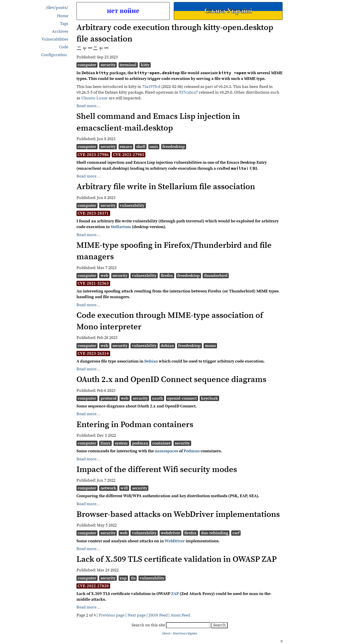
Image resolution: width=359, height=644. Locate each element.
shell (141, 147)
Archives (60, 31)
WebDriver (175, 541)
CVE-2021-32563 (93, 283)
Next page (137, 615)
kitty (145, 65)
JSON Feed (158, 615)
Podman (192, 451)
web (104, 276)
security (108, 65)
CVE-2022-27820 (93, 586)
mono (210, 346)
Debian (151, 361)
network (108, 488)
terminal (128, 65)
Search (219, 625)
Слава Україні (228, 11)
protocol (109, 398)
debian (167, 346)
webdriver (170, 533)
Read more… (88, 106)
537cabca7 (188, 92)
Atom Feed (180, 615)
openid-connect (182, 398)
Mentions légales (185, 633)
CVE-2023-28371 (93, 213)
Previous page (112, 615)
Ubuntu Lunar (95, 98)
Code (64, 47)
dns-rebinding (215, 533)
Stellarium (121, 227)
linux (106, 443)
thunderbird (216, 276)
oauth (158, 398)
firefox (167, 276)
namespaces (166, 451)
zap (123, 578)
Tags (64, 24)
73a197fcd (151, 87)
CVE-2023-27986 (93, 155)
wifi (124, 488)
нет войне (123, 11)
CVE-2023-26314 (93, 353)
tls (133, 578)
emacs (126, 147)
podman (140, 443)
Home (63, 16)
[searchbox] (188, 625)
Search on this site (171, 625)
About (166, 633)
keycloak (209, 398)
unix (154, 147)
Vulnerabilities (55, 39)
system (121, 443)
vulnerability (132, 206)
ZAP (175, 594)
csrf (236, 533)
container (161, 443)
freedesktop (174, 147)
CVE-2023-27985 (129, 155)
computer (87, 65)
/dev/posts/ (57, 8)
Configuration (54, 55)
